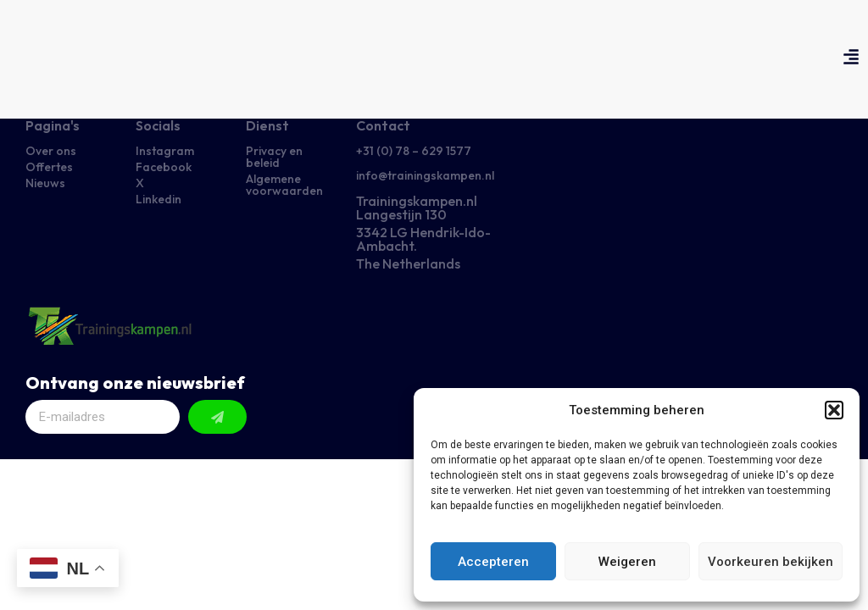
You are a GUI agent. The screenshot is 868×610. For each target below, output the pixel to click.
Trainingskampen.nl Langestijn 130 (417, 208)
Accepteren (493, 562)
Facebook (164, 167)
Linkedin (159, 199)
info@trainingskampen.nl (425, 175)
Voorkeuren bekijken (771, 562)
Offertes (49, 167)
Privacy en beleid (274, 157)
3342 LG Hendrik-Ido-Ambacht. (423, 239)
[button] (834, 410)
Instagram (165, 151)
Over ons (51, 151)
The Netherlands (408, 263)
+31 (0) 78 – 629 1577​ (414, 151)
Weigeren (627, 562)
